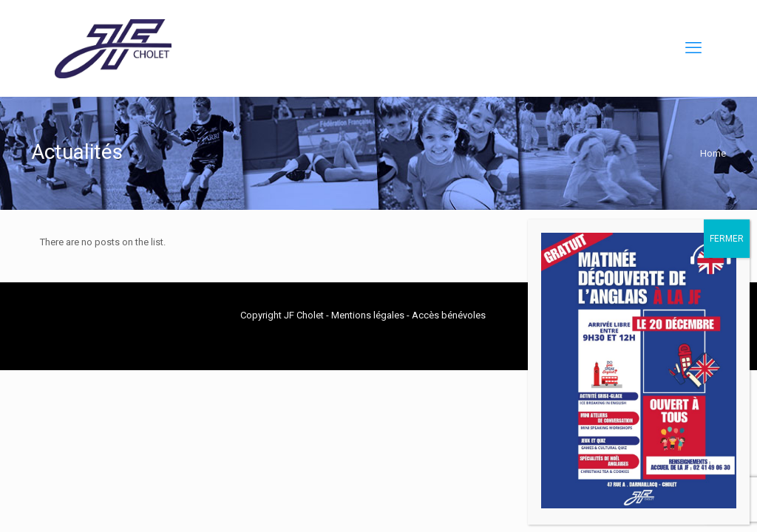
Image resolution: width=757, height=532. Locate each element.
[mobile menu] (693, 48)
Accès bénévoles (449, 315)
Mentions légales (368, 315)
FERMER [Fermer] (727, 239)
